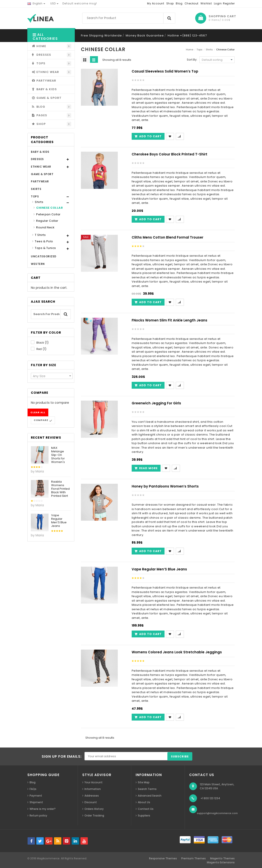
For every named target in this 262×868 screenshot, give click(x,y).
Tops (35, 196)
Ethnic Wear (41, 167)
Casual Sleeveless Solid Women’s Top (165, 71)
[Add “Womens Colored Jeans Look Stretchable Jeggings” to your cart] (148, 717)
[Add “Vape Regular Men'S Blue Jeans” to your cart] (148, 634)
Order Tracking (94, 815)
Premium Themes (194, 858)
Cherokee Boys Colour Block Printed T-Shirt (169, 154)
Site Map (144, 782)
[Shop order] (217, 60)
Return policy (38, 815)
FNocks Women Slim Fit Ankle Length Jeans (169, 320)
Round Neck (45, 227)
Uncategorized (44, 256)
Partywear (40, 181)
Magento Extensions (221, 862)
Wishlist (206, 3)
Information (93, 789)
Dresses (37, 159)
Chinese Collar (50, 208)
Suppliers (144, 815)
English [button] (36, 3)
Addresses (92, 796)
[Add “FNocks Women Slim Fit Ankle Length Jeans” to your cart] (148, 385)
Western (38, 264)
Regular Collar (47, 221)
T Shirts (40, 235)
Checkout (192, 3)
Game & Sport (42, 174)
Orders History (94, 809)
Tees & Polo (44, 241)
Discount (91, 802)
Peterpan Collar (48, 214)
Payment (36, 796)
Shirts (39, 202)
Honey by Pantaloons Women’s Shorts (165, 486)
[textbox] (52, 376)
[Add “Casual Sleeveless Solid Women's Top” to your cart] (148, 136)
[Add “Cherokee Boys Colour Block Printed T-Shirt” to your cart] (148, 219)
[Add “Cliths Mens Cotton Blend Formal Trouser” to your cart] (148, 302)
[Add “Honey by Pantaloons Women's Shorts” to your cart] (148, 551)
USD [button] (54, 3)
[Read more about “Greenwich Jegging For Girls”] (146, 468)
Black (40, 343)
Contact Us (146, 809)
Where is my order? (43, 809)
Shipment (36, 802)
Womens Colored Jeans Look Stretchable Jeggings (177, 652)
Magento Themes (222, 858)
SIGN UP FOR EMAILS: (62, 756)
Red (39, 349)
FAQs (33, 789)
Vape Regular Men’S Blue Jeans (159, 569)
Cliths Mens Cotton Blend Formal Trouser (167, 237)
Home (190, 50)
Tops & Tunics (45, 248)
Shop (170, 3)
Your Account (94, 782)
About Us (144, 802)
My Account (156, 3)
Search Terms (147, 789)
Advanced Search (150, 796)
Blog (179, 3)
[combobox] (52, 376)
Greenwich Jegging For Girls (156, 403)
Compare (41, 420)
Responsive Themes (163, 858)
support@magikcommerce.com (217, 813)
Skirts (36, 189)
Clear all (38, 412)
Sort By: (192, 60)
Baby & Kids (40, 152)
